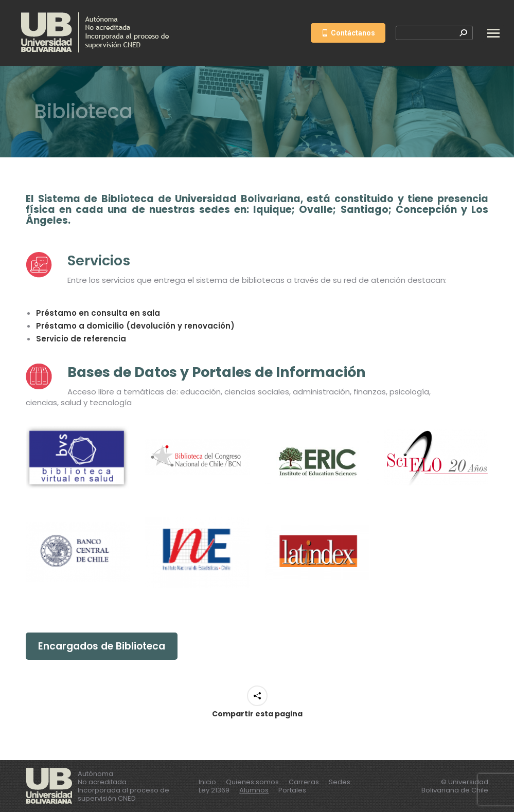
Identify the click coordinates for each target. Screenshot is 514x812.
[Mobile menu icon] (493, 33)
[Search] (434, 33)
